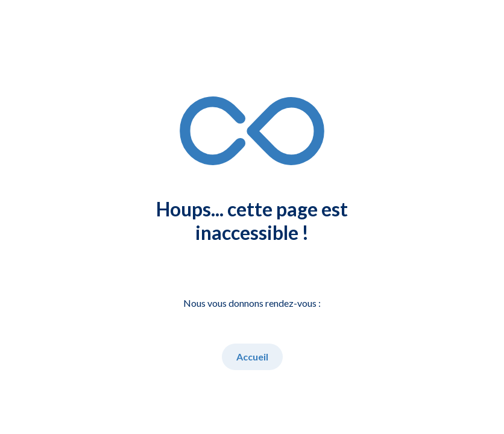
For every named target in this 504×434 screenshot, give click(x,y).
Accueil (252, 357)
